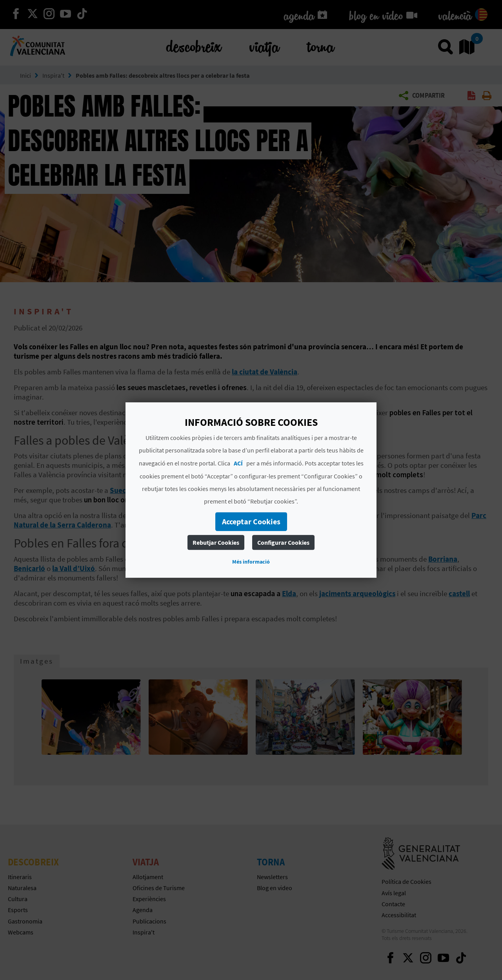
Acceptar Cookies (251, 521)
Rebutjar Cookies (216, 542)
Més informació (251, 562)
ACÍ (238, 463)
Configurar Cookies (283, 542)
